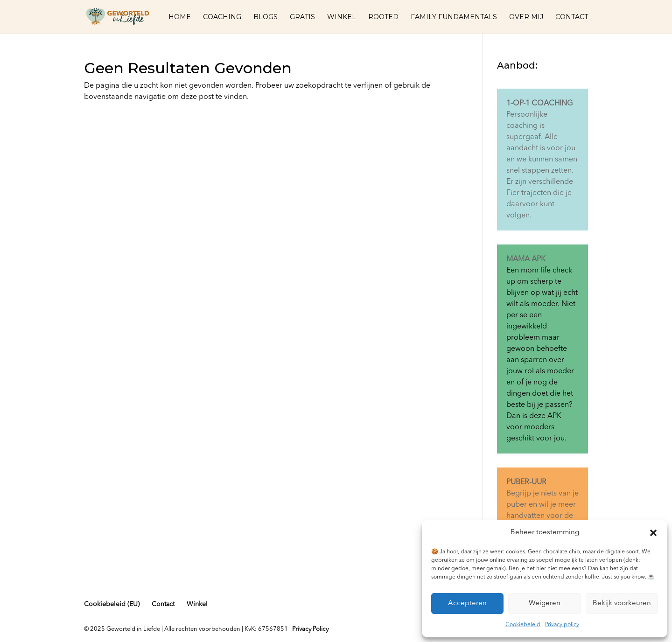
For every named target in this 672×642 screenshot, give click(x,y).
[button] (653, 533)
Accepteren (467, 604)
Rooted (383, 17)
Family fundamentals (454, 17)
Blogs (266, 17)
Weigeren (545, 604)
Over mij (526, 17)
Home (180, 17)
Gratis (302, 17)
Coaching (222, 17)
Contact (572, 17)
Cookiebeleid (523, 625)
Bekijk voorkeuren (622, 604)
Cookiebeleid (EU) (112, 604)
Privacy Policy (310, 629)
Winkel (342, 17)
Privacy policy (562, 625)
